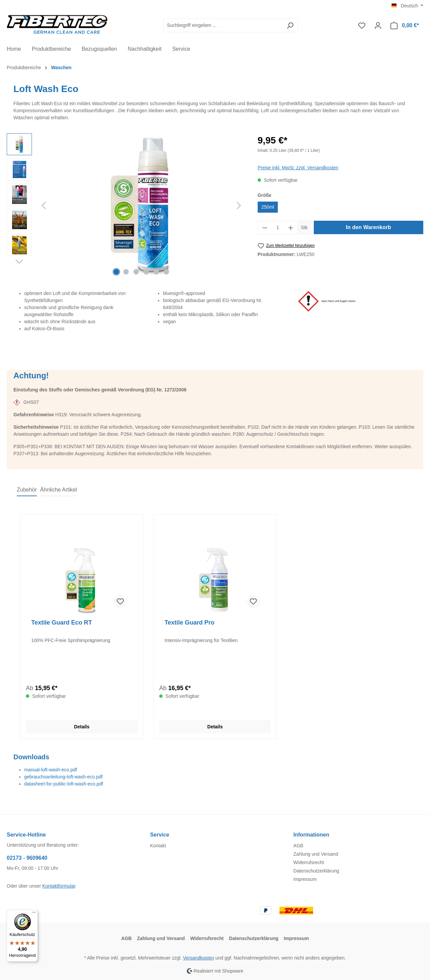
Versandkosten (199, 958)
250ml (268, 207)
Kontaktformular (59, 886)
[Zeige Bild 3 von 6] (136, 272)
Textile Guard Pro (190, 623)
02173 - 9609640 (27, 858)
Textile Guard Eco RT (62, 623)
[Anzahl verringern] (265, 228)
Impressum (305, 879)
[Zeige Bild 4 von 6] (146, 272)
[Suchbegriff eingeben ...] (223, 25)
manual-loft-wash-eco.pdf (51, 770)
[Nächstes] (239, 205)
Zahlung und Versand (316, 854)
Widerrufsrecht (309, 862)
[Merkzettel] (362, 26)
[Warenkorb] (405, 26)
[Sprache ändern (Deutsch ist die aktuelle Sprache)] (407, 6)
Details (82, 727)
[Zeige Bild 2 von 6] (126, 272)
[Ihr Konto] (378, 26)
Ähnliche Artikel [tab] (59, 490)
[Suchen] (290, 25)
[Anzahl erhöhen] (291, 228)
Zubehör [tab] (27, 490)
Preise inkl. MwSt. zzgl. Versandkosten (298, 168)
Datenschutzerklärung (316, 871)
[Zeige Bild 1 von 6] (116, 272)
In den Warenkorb (369, 227)
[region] (125, 206)
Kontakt (158, 846)
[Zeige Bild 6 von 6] (166, 272)
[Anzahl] (278, 228)
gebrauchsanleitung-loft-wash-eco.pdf (63, 777)
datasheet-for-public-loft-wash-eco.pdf (64, 784)
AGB (298, 846)
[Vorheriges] (44, 205)
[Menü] (34, 914)
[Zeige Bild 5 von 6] (156, 272)
